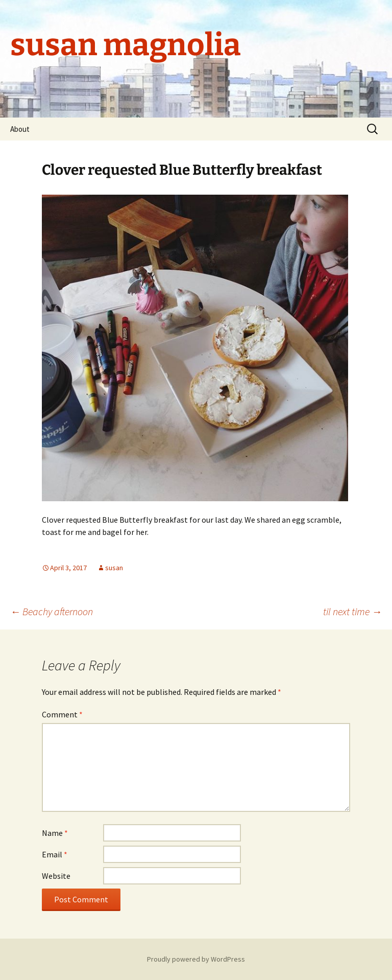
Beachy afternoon (52, 611)
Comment (62, 714)
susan (114, 568)
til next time (352, 611)
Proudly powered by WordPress (196, 959)
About (20, 129)
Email (55, 854)
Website (56, 876)
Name (55, 833)
